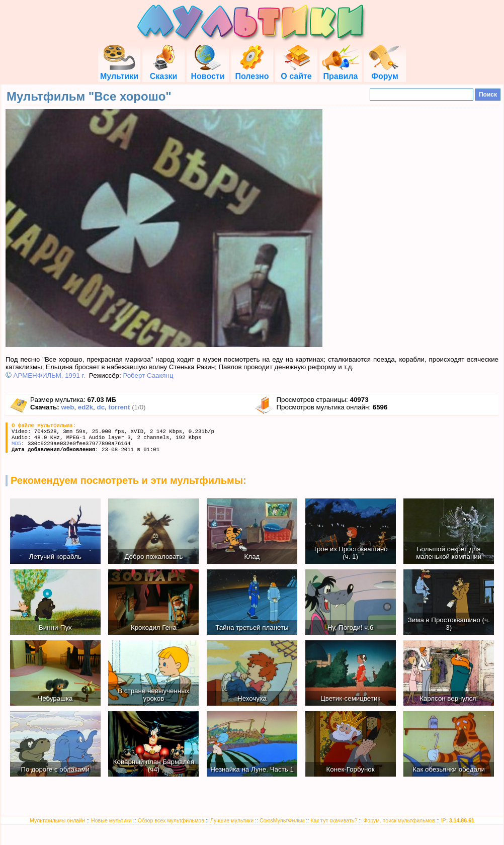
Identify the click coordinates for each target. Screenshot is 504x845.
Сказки (163, 72)
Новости (207, 72)
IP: (458, 820)
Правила (341, 72)
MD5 (16, 444)
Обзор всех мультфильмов (171, 820)
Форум (385, 72)
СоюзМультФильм (282, 820)
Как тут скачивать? (334, 820)
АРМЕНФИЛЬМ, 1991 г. (50, 375)
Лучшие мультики (232, 820)
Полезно (252, 72)
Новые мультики (111, 820)
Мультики (119, 72)
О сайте (296, 72)
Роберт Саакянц (148, 375)
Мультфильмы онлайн (57, 820)
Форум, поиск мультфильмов (399, 820)
